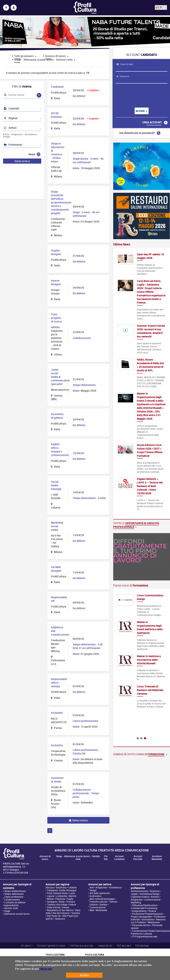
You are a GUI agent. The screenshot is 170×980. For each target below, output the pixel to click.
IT (159, 7)
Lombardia (61, 896)
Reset (34, 154)
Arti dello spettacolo (100, 893)
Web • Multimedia (98, 910)
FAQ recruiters (124, 946)
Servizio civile (11, 908)
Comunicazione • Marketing (146, 901)
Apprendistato (11, 905)
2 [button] (141, 738)
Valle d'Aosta (54, 907)
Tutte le (136, 525)
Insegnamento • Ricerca (144, 911)
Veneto (66, 907)
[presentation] (139, 96)
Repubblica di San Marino (60, 910)
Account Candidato (119, 858)
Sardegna (52, 902)
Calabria (72, 887)
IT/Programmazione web (145, 937)
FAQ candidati (142, 946)
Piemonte (60, 899)
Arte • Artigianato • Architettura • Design (21, 135)
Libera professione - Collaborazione (14, 898)
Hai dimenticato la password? (140, 133)
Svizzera (76, 913)
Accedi (141, 111)
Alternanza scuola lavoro (17, 914)
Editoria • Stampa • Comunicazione (99, 906)
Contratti (11, 108)
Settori (10, 128)
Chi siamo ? (27, 946)
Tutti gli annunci (25, 56)
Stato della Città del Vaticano (63, 912)
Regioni (11, 118)
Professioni (13, 145)
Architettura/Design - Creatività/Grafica (146, 895)
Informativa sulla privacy (82, 946)
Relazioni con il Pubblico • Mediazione (148, 921)
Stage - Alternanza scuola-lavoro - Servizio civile (45, 60)
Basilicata (61, 887)
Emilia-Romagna (68, 890)
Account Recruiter (138, 858)
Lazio (72, 893)
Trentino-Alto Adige (57, 905)
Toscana (71, 902)
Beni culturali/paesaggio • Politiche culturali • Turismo (103, 900)
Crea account (155, 122)
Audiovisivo (96, 896)
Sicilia (62, 902)
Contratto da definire (15, 902)
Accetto (84, 975)
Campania (52, 890)
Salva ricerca (78, 820)
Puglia (70, 899)
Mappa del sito (105, 946)
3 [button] (145, 738)
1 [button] (138, 738)
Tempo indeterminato (15, 891)
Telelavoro (60, 919)
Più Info (106, 858)
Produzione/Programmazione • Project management (147, 915)
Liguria (51, 896)
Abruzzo (50, 887)
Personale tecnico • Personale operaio (147, 927)
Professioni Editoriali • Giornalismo (148, 918)
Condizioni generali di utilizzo (51, 946)
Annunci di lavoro (57, 56)
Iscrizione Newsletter (157, 858)
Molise (50, 899)
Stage (7, 911)
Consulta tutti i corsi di (140, 754)
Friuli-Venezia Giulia (57, 893)
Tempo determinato (14, 894)
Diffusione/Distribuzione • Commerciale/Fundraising (144, 907)
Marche (73, 896)
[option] (142, 653)
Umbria (72, 905)
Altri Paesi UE (54, 916)
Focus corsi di (131, 585)
